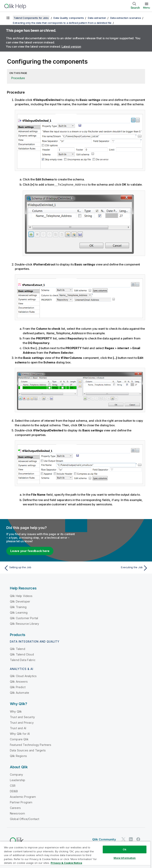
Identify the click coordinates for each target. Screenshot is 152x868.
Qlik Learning (19, 612)
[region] (75, 855)
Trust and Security (22, 717)
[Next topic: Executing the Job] (113, 568)
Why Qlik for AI (20, 733)
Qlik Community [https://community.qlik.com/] (104, 839)
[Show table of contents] (8, 18)
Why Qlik (16, 711)
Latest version (71, 46)
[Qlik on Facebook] (138, 839)
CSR (13, 785)
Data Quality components (69, 18)
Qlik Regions (18, 756)
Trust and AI (18, 728)
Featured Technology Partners (31, 745)
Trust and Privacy (22, 722)
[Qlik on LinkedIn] (131, 839)
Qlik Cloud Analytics (23, 676)
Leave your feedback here (30, 551)
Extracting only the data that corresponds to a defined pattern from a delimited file (62, 23)
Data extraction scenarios (126, 18)
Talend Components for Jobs (31, 18)
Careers (15, 808)
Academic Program (23, 797)
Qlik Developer (20, 601)
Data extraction (97, 18)
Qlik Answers (19, 681)
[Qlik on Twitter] (123, 839)
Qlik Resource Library (24, 623)
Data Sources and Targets (28, 750)
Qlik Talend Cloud (22, 654)
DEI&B (14, 791)
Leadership (18, 780)
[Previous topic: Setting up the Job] (39, 568)
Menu (147, 8)
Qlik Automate (19, 692)
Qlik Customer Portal (24, 618)
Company (16, 774)
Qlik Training (18, 607)
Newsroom (17, 813)
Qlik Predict (18, 687)
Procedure (18, 78)
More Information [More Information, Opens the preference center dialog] (125, 858)
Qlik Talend (18, 649)
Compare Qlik (19, 739)
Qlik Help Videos (21, 596)
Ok (124, 849)
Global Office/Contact (25, 819)
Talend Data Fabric (23, 660)
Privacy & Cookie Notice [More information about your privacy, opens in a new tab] (66, 863)
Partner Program (21, 802)
